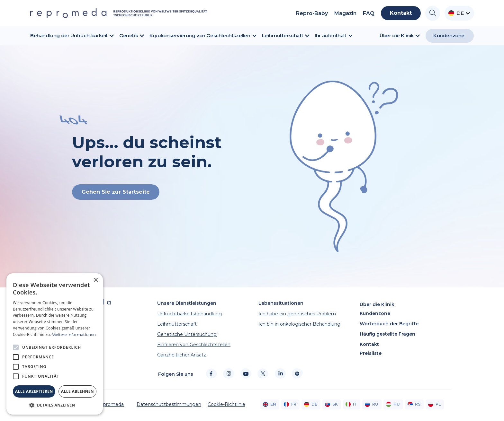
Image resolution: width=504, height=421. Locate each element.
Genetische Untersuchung (187, 334)
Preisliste (371, 353)
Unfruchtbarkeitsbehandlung (189, 314)
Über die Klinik (377, 304)
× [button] (96, 280)
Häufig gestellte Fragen (387, 334)
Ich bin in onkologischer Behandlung (299, 324)
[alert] (55, 344)
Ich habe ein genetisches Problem (297, 314)
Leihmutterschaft (177, 324)
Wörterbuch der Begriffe (389, 324)
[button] (55, 405)
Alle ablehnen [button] (77, 391)
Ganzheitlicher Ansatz (182, 355)
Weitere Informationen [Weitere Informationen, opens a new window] (74, 334)
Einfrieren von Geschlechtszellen (194, 345)
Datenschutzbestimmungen (169, 404)
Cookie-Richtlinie (226, 404)
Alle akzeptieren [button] (34, 391)
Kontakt (369, 344)
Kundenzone (375, 313)
